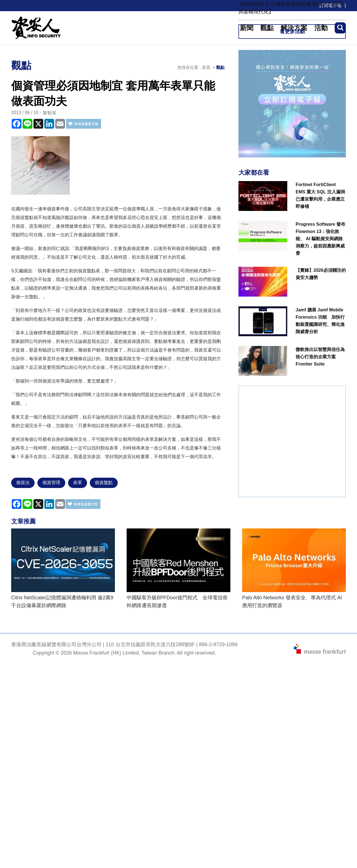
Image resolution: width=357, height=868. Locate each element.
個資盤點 (104, 483)
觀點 (220, 67)
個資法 (23, 483)
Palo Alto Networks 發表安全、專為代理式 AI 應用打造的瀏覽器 (292, 602)
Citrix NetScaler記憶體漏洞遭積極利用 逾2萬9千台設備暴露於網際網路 (62, 602)
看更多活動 (292, 32)
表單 (78, 483)
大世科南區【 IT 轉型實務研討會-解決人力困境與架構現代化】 (291, 8)
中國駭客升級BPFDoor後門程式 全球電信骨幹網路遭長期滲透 (177, 602)
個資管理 (51, 483)
